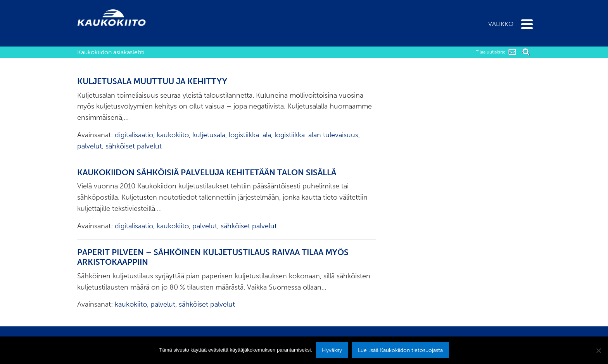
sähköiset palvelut (134, 146)
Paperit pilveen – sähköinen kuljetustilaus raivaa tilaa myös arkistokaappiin (213, 257)
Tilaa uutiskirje (491, 52)
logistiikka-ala (250, 135)
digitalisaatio (134, 135)
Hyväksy (332, 350)
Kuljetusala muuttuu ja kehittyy (152, 81)
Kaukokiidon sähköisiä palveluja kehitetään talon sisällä (207, 173)
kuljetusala (209, 135)
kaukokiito (173, 135)
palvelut (90, 146)
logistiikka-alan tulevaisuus (316, 135)
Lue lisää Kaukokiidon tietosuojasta (400, 350)
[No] (598, 350)
